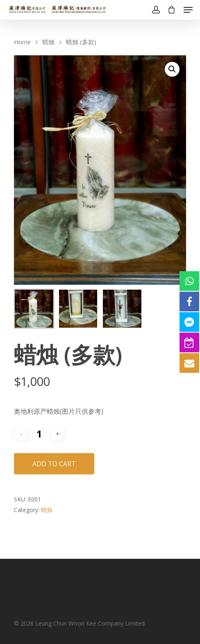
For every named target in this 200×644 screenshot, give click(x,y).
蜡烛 (48, 42)
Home (22, 42)
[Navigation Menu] (188, 10)
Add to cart (54, 464)
